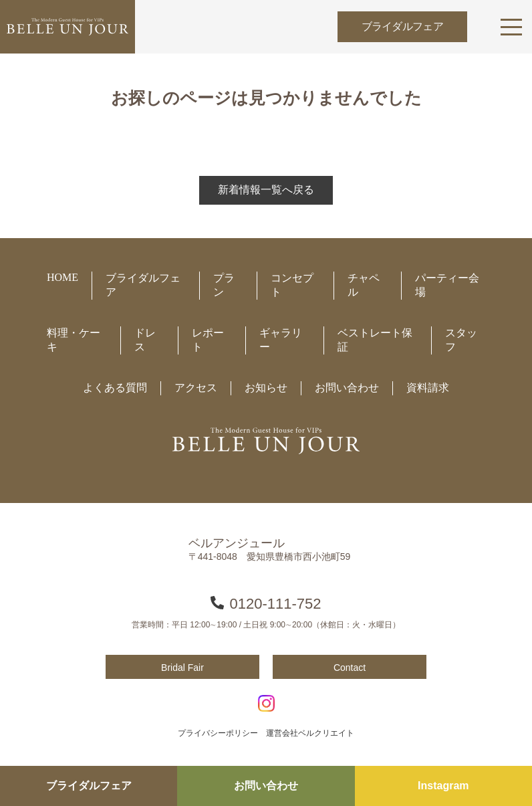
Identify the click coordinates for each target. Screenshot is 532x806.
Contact (350, 668)
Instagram (443, 786)
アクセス (196, 388)
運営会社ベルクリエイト (310, 733)
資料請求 (428, 388)
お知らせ (266, 388)
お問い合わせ (266, 786)
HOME (62, 277)
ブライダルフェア (402, 26)
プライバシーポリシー (218, 733)
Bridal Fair (182, 668)
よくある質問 (115, 388)
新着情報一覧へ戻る (266, 190)
